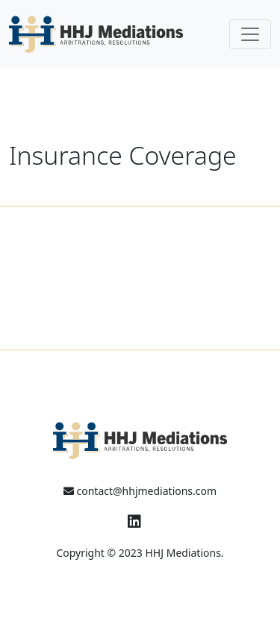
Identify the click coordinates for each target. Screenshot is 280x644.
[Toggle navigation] (250, 34)
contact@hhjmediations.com (140, 491)
